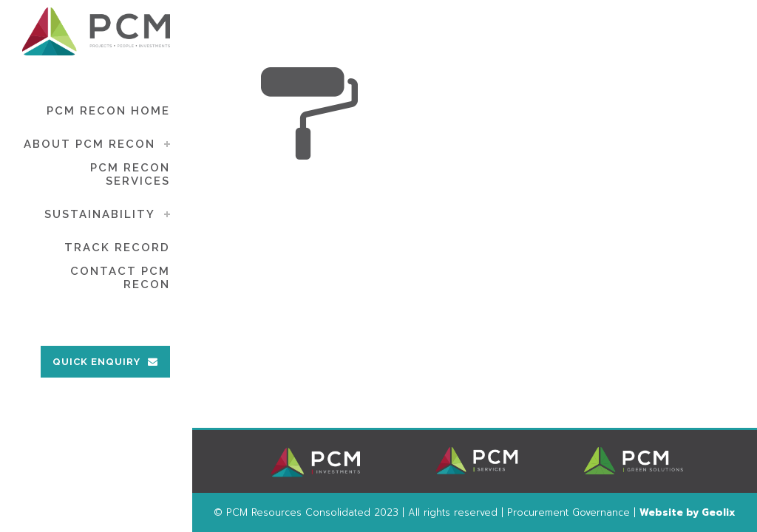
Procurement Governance (568, 512)
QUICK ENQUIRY (105, 362)
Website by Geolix (688, 512)
